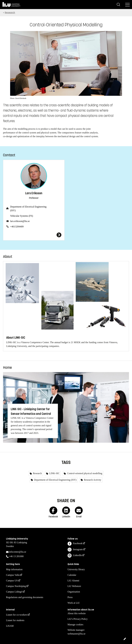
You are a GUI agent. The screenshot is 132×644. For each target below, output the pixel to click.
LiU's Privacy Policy (78, 619)
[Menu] (127, 5)
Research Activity (92, 480)
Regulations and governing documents (25, 597)
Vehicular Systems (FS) (22, 216)
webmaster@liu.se (77, 634)
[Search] (118, 5)
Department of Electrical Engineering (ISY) (28, 209)
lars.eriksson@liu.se (20, 221)
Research (10, 13)
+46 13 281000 (16, 556)
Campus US (12, 581)
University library (76, 569)
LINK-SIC (54, 473)
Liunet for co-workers (17, 615)
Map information (14, 569)
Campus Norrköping (16, 586)
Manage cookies (75, 625)
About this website (77, 613)
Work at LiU (74, 603)
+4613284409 (17, 227)
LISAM (10, 626)
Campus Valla (13, 575)
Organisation (74, 592)
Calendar (72, 575)
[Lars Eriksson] (34, 235)
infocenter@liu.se (18, 552)
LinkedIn (75, 556)
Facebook (75, 544)
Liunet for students (15, 620)
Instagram (75, 550)
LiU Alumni (73, 581)
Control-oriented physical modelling (84, 473)
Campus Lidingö (14, 592)
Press (70, 597)
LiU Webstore (74, 586)
